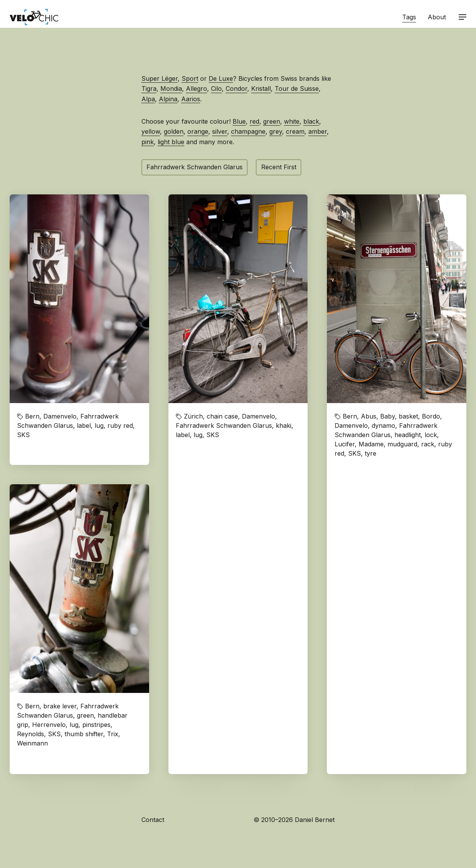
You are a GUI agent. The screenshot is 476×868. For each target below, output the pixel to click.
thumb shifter (84, 734)
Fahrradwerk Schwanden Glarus (195, 167)
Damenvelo (60, 416)
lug (99, 425)
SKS (23, 435)
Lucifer (345, 444)
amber (318, 131)
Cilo (216, 89)
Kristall (261, 89)
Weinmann (32, 743)
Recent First (279, 167)
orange (198, 131)
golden (174, 131)
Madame (371, 444)
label (84, 425)
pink (148, 142)
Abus (369, 416)
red (254, 121)
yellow (151, 131)
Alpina (168, 99)
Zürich (193, 416)
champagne (248, 131)
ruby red (120, 425)
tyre (371, 453)
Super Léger (160, 78)
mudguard (402, 444)
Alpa (148, 99)
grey (276, 131)
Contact (153, 820)
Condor (236, 89)
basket (408, 416)
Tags (409, 17)
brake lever (60, 706)
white (292, 121)
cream (295, 131)
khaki (284, 425)
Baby (388, 416)
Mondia (171, 89)
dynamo (383, 425)
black (311, 121)
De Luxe (221, 78)
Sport (190, 78)
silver (220, 131)
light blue (171, 142)
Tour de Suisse (297, 89)
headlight (408, 435)
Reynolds (31, 734)
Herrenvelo (49, 725)
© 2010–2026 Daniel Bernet (294, 820)
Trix (113, 734)
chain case (222, 416)
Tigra (149, 89)
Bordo (431, 416)
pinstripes (96, 725)
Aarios (191, 99)
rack (428, 444)
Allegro (196, 89)
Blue (239, 121)
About (437, 17)
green (272, 121)
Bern (32, 416)
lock (431, 435)
